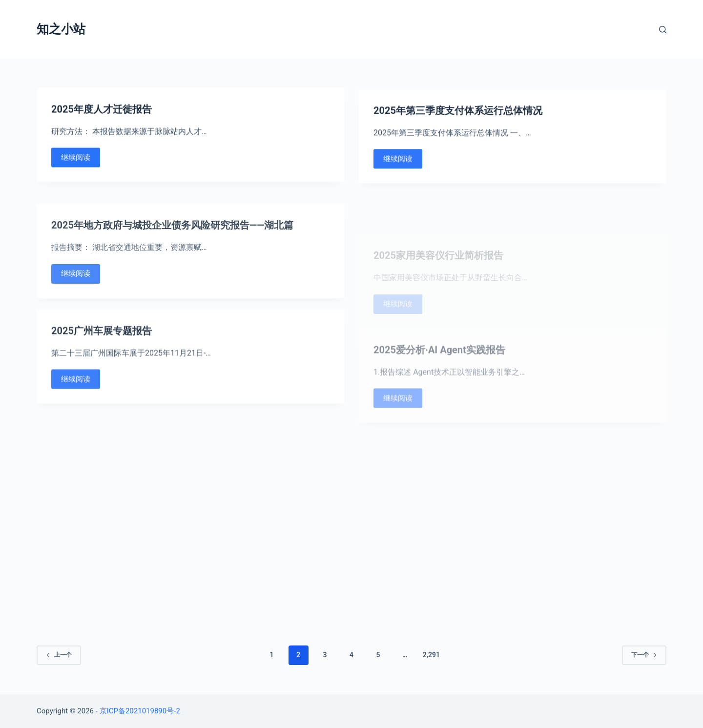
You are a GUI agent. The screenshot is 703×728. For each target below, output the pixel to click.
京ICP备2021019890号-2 (140, 711)
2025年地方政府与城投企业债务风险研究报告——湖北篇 (172, 241)
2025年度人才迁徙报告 (102, 110)
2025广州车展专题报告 (102, 340)
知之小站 (61, 29)
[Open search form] (663, 30)
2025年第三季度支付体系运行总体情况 (458, 113)
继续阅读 (76, 158)
